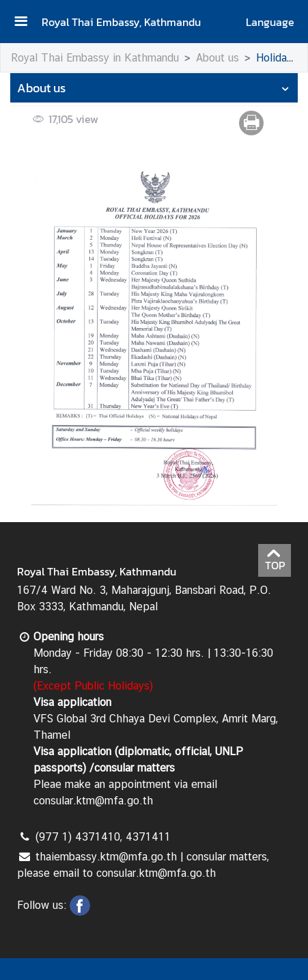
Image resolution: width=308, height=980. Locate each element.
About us (218, 58)
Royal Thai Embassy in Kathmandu (95, 58)
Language (270, 22)
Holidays (277, 58)
